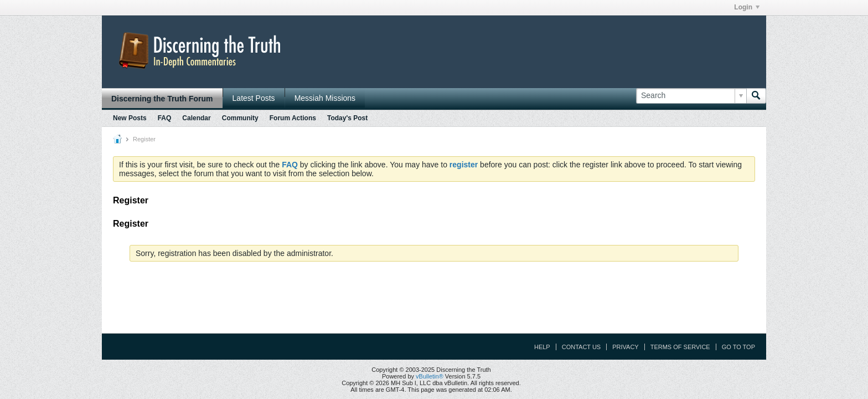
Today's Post (347, 118)
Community (240, 118)
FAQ (165, 118)
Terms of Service (680, 347)
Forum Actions (293, 118)
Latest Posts (254, 98)
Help (542, 347)
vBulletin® (430, 376)
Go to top (738, 347)
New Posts (130, 118)
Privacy (625, 347)
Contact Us (582, 347)
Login (747, 7)
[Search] (691, 96)
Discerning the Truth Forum (162, 99)
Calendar (196, 118)
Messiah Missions (325, 98)
